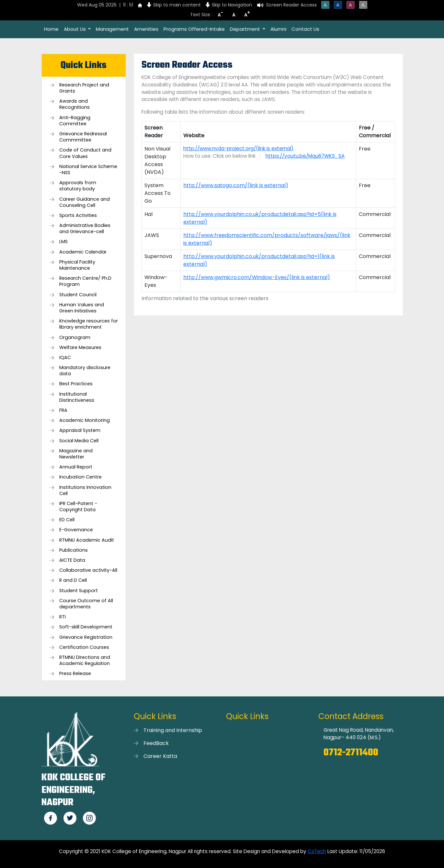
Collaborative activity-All (88, 570)
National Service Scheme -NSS (88, 170)
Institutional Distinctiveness (77, 397)
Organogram (75, 338)
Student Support (79, 591)
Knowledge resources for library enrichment (89, 324)
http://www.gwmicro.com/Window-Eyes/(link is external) (257, 277)
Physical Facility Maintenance (77, 265)
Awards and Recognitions (74, 104)
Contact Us (305, 29)
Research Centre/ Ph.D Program (85, 281)
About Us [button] (75, 29)
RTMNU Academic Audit (87, 540)
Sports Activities (78, 215)
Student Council (78, 295)
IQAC (65, 358)
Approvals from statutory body (78, 186)
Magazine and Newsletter (76, 454)
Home (51, 29)
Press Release (75, 674)
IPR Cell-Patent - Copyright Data (78, 507)
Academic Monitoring (85, 420)
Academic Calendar (83, 252)
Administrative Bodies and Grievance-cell (85, 229)
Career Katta (160, 756)
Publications (74, 550)
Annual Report (76, 467)
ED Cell (67, 520)
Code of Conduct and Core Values (85, 153)
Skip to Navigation (232, 5)
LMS (63, 242)
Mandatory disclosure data (85, 371)
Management (112, 29)
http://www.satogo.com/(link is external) (236, 185)
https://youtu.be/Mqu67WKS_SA (305, 156)
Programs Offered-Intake (194, 29)
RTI (63, 617)
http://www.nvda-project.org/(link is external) (238, 148)
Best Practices (76, 384)
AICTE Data (72, 560)
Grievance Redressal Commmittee (83, 137)
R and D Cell (73, 580)
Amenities (146, 29)
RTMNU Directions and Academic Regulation (85, 660)
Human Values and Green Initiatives (82, 308)
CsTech (317, 851)
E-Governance (76, 530)
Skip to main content (177, 5)
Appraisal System (80, 430)
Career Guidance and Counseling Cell (85, 202)
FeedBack (156, 743)
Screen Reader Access (291, 5)
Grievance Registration (86, 637)
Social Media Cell (79, 441)
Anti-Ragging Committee (75, 121)
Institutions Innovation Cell (85, 490)
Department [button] (246, 29)
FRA (63, 410)
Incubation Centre (80, 477)
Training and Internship (173, 730)
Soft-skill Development (86, 627)
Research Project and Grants (84, 88)
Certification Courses (84, 647)
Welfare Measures (80, 348)
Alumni (278, 29)
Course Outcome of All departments (86, 604)
